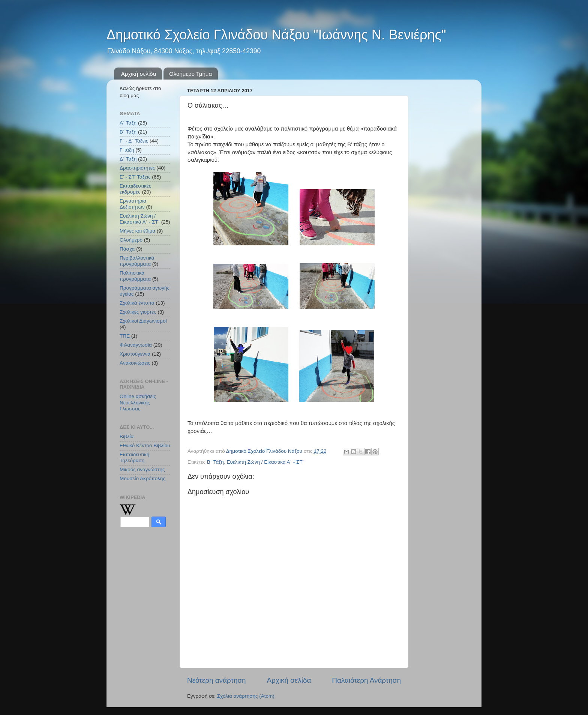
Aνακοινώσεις (135, 363)
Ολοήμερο (131, 240)
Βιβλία (127, 436)
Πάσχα (127, 249)
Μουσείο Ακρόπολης (142, 478)
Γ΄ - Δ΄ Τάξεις (134, 141)
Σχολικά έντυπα (137, 303)
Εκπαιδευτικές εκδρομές (135, 189)
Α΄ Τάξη (128, 123)
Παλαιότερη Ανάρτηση (366, 680)
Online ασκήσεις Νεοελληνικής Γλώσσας (138, 402)
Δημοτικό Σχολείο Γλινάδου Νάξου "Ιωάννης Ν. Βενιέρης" (276, 35)
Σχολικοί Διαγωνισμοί (143, 321)
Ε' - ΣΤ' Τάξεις (135, 177)
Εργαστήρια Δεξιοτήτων (133, 204)
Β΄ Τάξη (215, 462)
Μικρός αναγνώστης (142, 469)
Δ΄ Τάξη (128, 159)
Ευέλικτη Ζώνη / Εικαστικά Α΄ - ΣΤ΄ (265, 462)
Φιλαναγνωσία (136, 345)
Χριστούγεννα (135, 354)
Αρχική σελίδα (139, 74)
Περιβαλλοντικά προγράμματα (137, 261)
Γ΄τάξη (127, 150)
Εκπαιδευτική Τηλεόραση (134, 457)
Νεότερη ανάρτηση (217, 680)
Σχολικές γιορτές (138, 312)
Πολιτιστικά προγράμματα (135, 276)
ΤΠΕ (125, 336)
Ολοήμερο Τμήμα (190, 74)
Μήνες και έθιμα (137, 231)
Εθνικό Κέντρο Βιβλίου (145, 445)
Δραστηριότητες (137, 168)
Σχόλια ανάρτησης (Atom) (246, 696)
